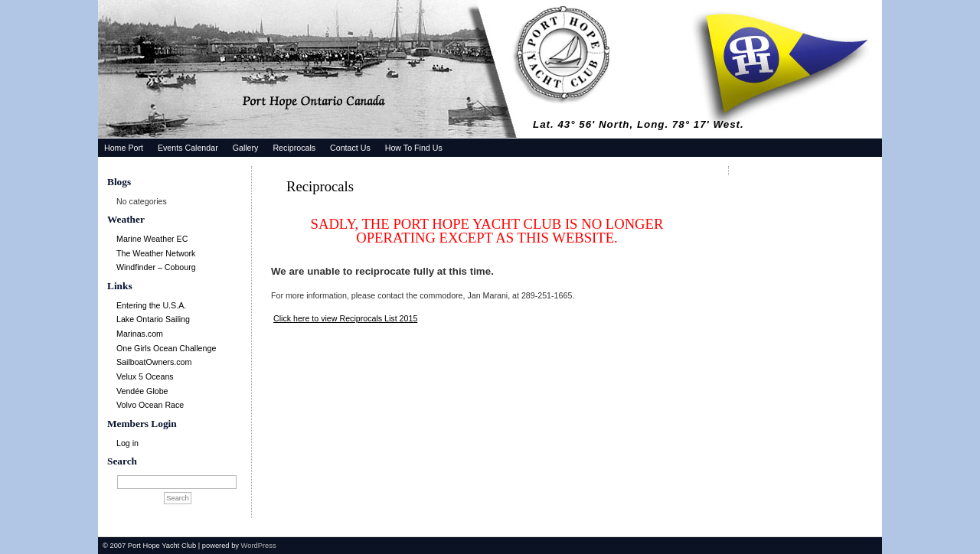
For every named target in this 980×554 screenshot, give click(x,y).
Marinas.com (140, 334)
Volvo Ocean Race (150, 405)
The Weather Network (156, 253)
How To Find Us (414, 148)
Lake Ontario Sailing (153, 319)
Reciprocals (294, 148)
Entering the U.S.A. (151, 305)
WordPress (259, 546)
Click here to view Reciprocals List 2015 (345, 318)
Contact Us (350, 148)
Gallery (246, 148)
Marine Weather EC (152, 239)
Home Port (124, 148)
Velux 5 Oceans (145, 376)
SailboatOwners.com (154, 362)
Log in (127, 443)
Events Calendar (188, 148)
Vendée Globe (142, 391)
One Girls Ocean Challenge (166, 348)
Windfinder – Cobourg (156, 267)
